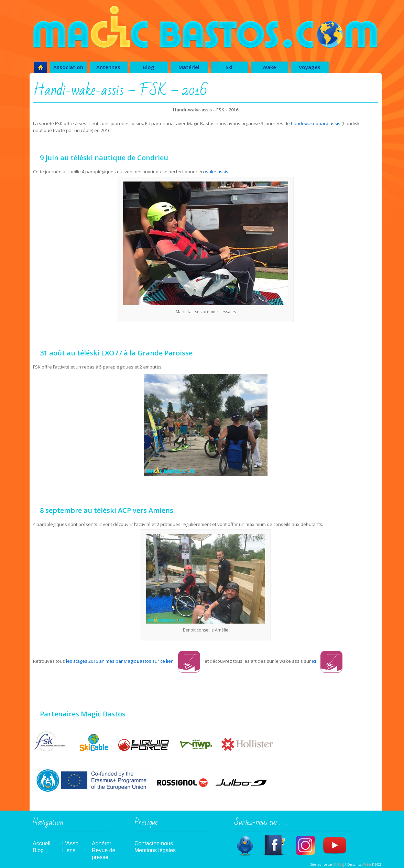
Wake (269, 67)
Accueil (42, 843)
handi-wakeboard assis (316, 123)
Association (68, 67)
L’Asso (70, 843)
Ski (229, 67)
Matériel (189, 67)
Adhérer (102, 843)
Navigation (48, 824)
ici (327, 661)
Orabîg (339, 864)
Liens (69, 850)
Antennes (108, 67)
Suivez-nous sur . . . (261, 824)
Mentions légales (155, 850)
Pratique (146, 824)
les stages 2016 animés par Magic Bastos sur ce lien (120, 661)
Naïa (367, 864)
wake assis (217, 172)
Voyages (310, 67)
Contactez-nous (154, 843)
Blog (149, 67)
